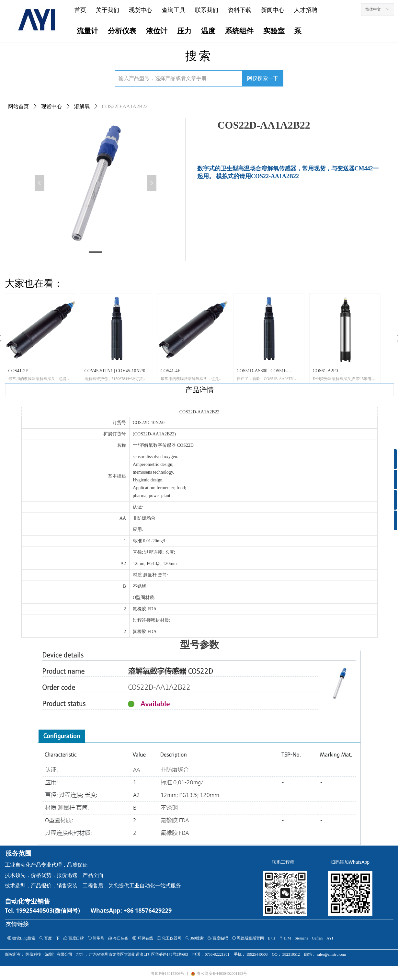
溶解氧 (82, 106)
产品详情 (199, 390)
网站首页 (18, 106)
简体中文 (373, 9)
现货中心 (51, 106)
